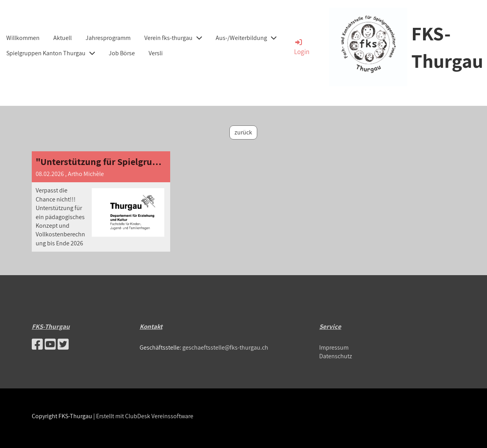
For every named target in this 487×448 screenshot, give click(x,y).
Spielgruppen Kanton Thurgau (51, 53)
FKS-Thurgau (447, 47)
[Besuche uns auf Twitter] (63, 344)
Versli (156, 53)
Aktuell (63, 38)
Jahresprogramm (108, 38)
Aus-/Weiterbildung (246, 38)
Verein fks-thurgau (173, 38)
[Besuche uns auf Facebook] (37, 344)
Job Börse (122, 53)
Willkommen (23, 38)
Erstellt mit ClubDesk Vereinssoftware (145, 416)
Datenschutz (336, 356)
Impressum (334, 347)
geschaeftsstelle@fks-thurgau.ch (225, 347)
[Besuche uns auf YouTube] (50, 344)
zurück (243, 132)
